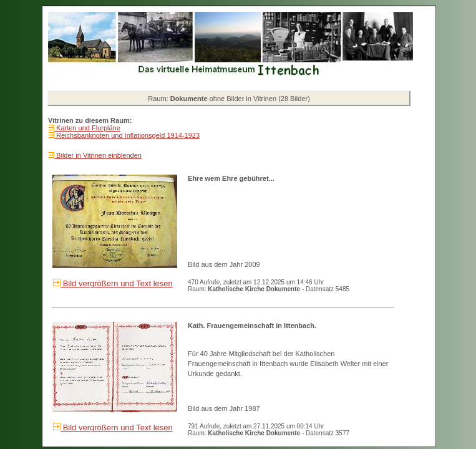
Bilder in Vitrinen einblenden (98, 155)
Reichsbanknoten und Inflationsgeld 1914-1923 (127, 135)
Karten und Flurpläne (87, 128)
